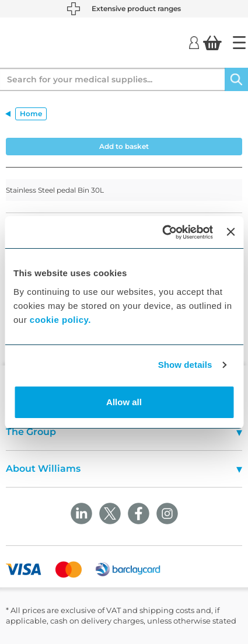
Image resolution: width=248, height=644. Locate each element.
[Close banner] (230, 232)
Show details (185, 365)
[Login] (194, 42)
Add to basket (124, 146)
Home (31, 114)
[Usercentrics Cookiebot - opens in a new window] (163, 232)
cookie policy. (60, 320)
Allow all (124, 402)
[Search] (236, 79)
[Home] (239, 43)
